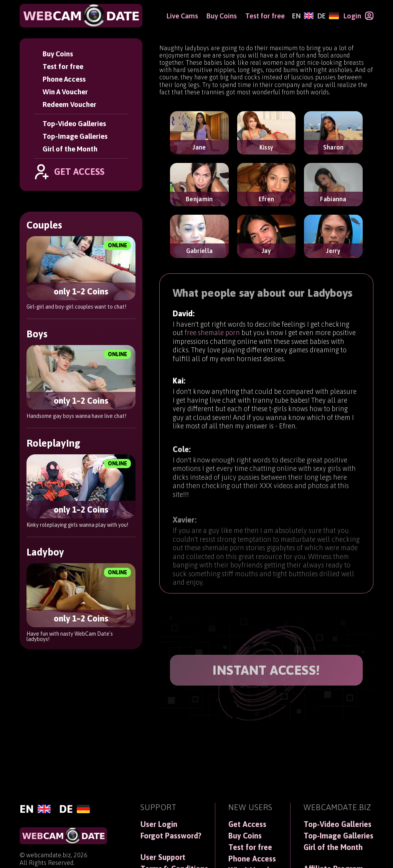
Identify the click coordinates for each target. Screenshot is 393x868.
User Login (159, 824)
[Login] (358, 16)
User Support (163, 857)
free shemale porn (212, 333)
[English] (303, 16)
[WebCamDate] (81, 16)
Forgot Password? (171, 836)
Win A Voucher (65, 92)
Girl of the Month (70, 149)
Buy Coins (58, 54)
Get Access (247, 824)
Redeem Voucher (69, 104)
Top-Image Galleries (75, 136)
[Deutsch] (328, 16)
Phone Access (64, 79)
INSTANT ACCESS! (266, 670)
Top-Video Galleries (74, 124)
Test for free (63, 67)
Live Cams (182, 16)
